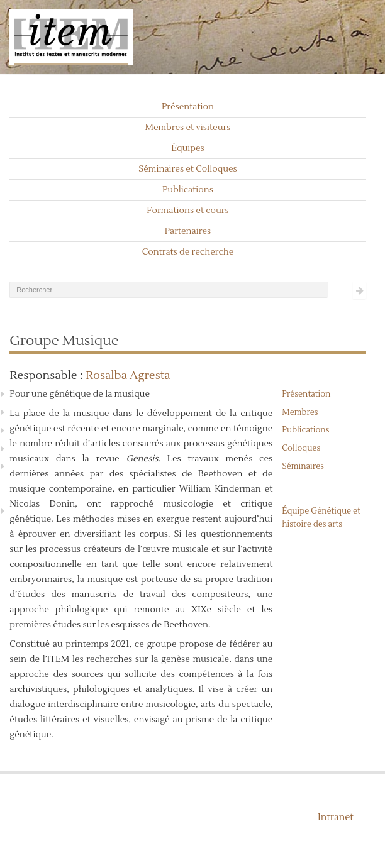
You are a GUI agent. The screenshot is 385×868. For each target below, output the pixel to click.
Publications (188, 190)
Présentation (188, 107)
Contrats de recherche (188, 252)
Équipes (188, 148)
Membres (300, 412)
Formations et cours (187, 211)
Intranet (336, 817)
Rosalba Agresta (128, 376)
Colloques (301, 448)
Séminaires (303, 466)
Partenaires (188, 231)
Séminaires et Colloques (188, 169)
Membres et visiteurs (188, 128)
